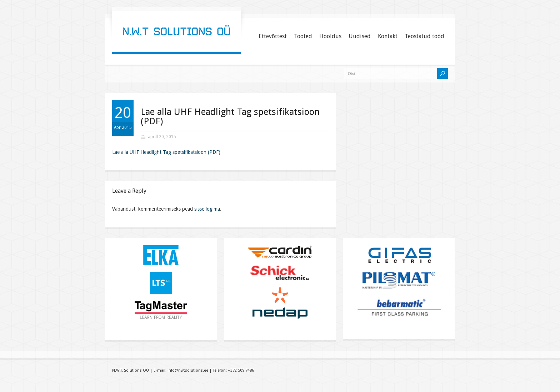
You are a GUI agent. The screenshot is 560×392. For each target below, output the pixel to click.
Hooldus (330, 36)
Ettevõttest (273, 36)
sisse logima (207, 209)
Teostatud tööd (424, 36)
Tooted (303, 36)
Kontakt (388, 36)
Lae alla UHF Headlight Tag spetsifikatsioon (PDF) (230, 116)
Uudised (360, 36)
